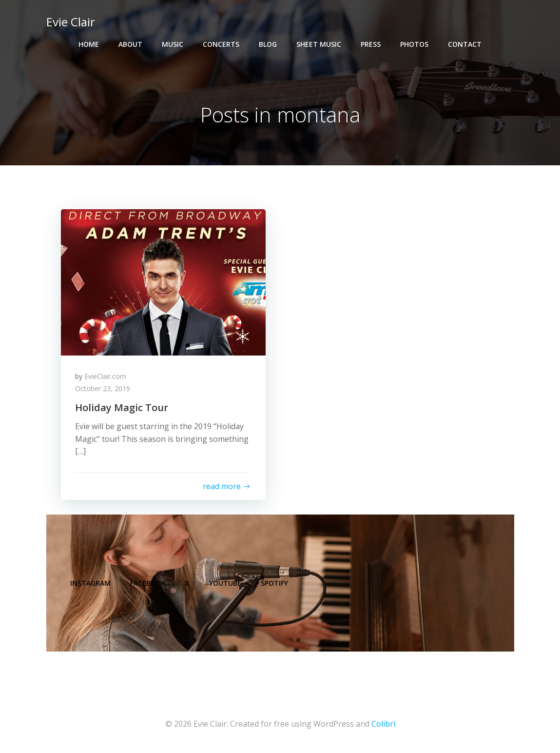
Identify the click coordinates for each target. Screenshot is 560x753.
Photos (414, 44)
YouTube (226, 584)
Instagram (91, 584)
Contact (465, 44)
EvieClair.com (106, 376)
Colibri (383, 724)
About (130, 44)
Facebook (148, 584)
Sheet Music (319, 44)
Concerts (221, 44)
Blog (268, 44)
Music (173, 44)
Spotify (275, 584)
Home (89, 44)
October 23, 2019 (103, 389)
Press (371, 44)
